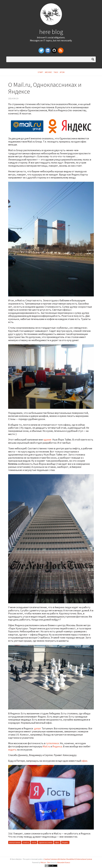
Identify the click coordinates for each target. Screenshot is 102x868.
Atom (62, 72)
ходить (12, 750)
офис (84, 761)
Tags (56, 72)
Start (40, 72)
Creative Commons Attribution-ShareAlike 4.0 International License (68, 859)
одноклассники (46, 843)
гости (34, 843)
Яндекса (57, 746)
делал (37, 728)
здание (47, 440)
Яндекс (65, 843)
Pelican (43, 862)
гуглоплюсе (52, 743)
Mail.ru (46, 746)
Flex (48, 862)
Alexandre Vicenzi (64, 862)
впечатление (15, 843)
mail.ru (26, 843)
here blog (51, 32)
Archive (48, 72)
